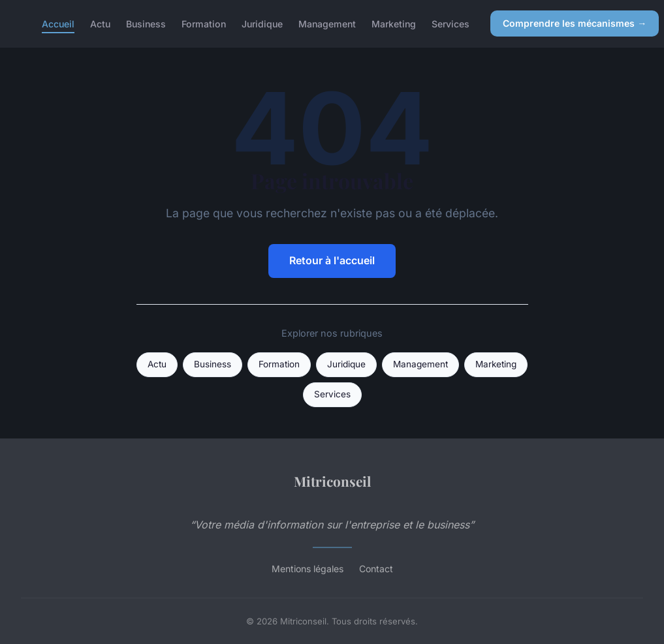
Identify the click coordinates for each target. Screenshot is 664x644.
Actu (100, 23)
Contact (376, 569)
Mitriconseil (332, 481)
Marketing (394, 23)
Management (327, 23)
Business (146, 23)
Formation (204, 23)
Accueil (58, 23)
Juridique (262, 23)
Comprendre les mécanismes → (575, 23)
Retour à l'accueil (332, 260)
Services (451, 23)
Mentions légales (308, 569)
